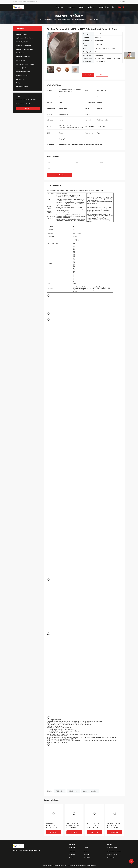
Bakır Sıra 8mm (73, 791)
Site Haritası (87, 854)
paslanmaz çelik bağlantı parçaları (25, 64)
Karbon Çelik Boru (21, 60)
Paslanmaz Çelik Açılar (22, 68)
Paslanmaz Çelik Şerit (22, 42)
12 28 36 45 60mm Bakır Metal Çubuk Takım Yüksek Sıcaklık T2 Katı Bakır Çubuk (74, 826)
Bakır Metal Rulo (52, 20)
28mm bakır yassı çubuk (90, 791)
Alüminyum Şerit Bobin (22, 87)
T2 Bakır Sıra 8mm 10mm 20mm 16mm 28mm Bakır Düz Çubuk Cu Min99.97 (94, 826)
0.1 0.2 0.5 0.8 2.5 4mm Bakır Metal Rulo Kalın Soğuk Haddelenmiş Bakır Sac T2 (53, 826)
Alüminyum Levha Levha (22, 83)
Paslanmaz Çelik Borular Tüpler (24, 49)
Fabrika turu (72, 851)
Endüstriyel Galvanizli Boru (23, 57)
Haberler (86, 848)
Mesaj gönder (59, 175)
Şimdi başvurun (102, 75)
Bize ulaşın (72, 858)
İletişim (28, 109)
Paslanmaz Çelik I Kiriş (22, 75)
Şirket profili (72, 848)
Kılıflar (85, 851)
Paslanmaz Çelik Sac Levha (23, 46)
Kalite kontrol (72, 854)
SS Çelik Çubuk (20, 53)
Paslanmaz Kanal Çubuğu (23, 72)
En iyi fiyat (88, 75)
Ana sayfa (43, 20)
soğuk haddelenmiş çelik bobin (24, 38)
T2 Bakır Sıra (60, 791)
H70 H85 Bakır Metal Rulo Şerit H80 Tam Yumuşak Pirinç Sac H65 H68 (114, 826)
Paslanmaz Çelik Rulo (22, 34)
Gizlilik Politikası (88, 858)
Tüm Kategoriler (111, 858)
